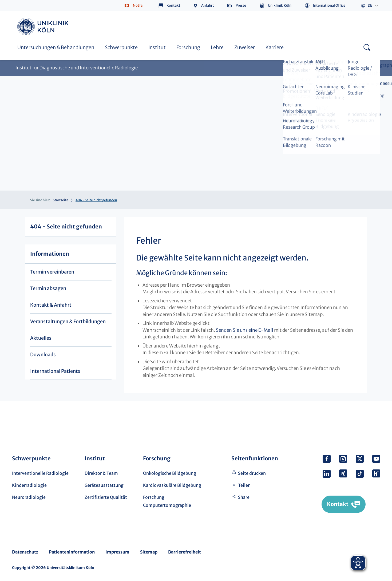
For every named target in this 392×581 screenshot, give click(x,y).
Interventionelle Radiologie (40, 473)
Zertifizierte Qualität (106, 497)
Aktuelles (41, 338)
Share (244, 497)
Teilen (244, 485)
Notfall (139, 5)
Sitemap (149, 552)
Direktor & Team (101, 473)
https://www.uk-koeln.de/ (44, 27)
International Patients (55, 371)
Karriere (275, 47)
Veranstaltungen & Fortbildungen (68, 321)
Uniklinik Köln (280, 5)
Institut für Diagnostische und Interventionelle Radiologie (77, 68)
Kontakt (173, 5)
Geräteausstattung (104, 485)
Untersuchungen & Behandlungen (56, 47)
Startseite (61, 200)
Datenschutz (25, 552)
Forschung (188, 47)
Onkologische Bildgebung (170, 473)
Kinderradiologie (29, 485)
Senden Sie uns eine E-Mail (245, 330)
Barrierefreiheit (185, 552)
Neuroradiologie (29, 497)
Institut (157, 47)
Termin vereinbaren (52, 272)
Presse (241, 5)
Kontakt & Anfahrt (51, 305)
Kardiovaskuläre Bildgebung (172, 485)
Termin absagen (48, 288)
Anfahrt (208, 5)
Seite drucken (252, 473)
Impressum (117, 552)
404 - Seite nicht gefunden (66, 226)
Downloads (43, 355)
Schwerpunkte (121, 47)
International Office (329, 5)
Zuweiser (245, 47)
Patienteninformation (72, 552)
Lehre (217, 47)
